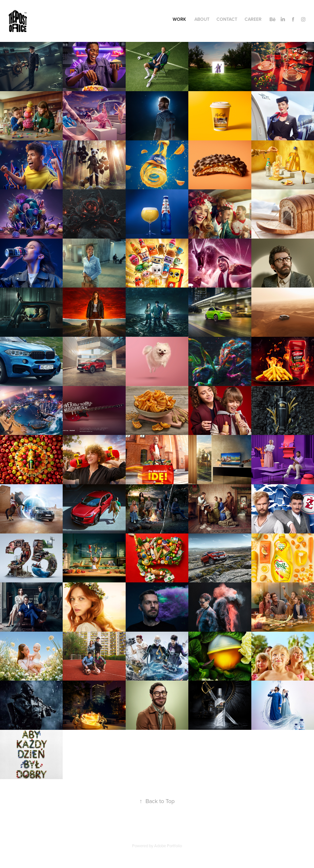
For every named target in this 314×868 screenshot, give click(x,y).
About (202, 19)
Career (253, 19)
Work (179, 19)
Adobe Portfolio (168, 846)
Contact (227, 19)
